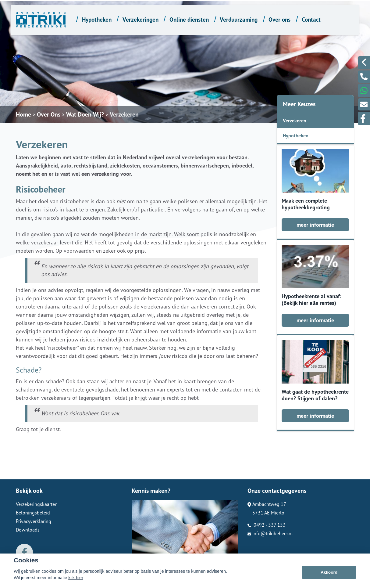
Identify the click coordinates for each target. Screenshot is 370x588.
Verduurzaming (239, 19)
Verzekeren (124, 114)
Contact (311, 19)
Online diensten (189, 19)
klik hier (76, 578)
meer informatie (315, 225)
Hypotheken (97, 19)
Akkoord (329, 572)
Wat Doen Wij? (85, 114)
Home (23, 114)
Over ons (279, 19)
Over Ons (49, 114)
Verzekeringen (141, 19)
